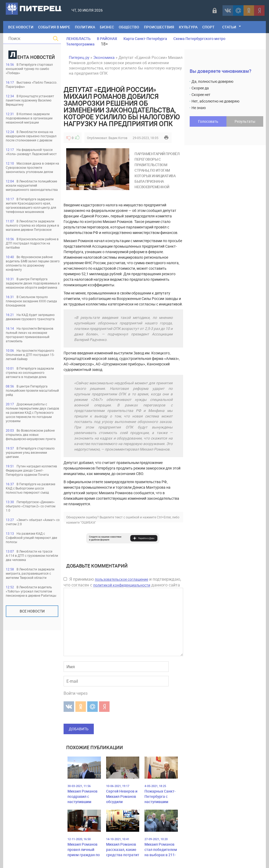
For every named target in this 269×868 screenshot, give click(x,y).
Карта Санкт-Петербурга (145, 39)
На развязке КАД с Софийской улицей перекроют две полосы (31, 538)
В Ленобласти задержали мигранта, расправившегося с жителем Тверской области (30, 573)
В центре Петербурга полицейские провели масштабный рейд (32, 390)
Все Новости (21, 27)
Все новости (32, 611)
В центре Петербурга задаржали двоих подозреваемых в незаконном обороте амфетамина (33, 283)
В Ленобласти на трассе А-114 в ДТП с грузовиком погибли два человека (32, 555)
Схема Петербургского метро (199, 39)
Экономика (104, 57)
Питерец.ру (79, 57)
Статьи (229, 27)
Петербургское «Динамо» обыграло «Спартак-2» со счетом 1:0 (31, 506)
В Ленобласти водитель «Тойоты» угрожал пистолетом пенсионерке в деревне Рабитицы (31, 591)
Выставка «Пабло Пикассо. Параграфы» (32, 84)
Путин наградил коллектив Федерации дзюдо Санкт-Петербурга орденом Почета (31, 470)
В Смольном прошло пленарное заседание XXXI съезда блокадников (31, 301)
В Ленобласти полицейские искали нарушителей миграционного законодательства (32, 185)
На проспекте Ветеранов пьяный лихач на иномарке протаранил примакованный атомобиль (30, 335)
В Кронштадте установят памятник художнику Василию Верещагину (30, 100)
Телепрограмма (80, 44)
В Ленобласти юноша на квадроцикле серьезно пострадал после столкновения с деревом (31, 136)
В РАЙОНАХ (107, 39)
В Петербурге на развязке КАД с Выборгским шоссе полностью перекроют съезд (30, 488)
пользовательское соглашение (121, 579)
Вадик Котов (118, 138)
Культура (188, 27)
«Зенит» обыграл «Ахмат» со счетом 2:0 (33, 522)
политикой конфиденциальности (122, 585)
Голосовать (208, 121)
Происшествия (159, 27)
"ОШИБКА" (88, 522)
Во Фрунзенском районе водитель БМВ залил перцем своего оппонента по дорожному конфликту (33, 263)
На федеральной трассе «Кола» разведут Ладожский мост (31, 152)
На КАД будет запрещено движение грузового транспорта (30, 317)
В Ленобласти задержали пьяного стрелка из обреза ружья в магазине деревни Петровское (32, 225)
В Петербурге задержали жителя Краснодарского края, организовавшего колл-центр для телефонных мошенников (31, 205)
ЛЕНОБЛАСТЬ (78, 39)
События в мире (54, 27)
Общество (129, 27)
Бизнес (107, 27)
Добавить (79, 729)
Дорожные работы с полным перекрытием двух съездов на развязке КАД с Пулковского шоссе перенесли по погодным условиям (32, 412)
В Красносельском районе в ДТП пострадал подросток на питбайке (32, 243)
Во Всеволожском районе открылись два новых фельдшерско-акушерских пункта (31, 435)
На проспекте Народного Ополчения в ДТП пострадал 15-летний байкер (30, 355)
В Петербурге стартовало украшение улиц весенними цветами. (30, 452)
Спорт (208, 27)
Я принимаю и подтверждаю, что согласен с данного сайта (122, 582)
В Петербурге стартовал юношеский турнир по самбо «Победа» (29, 69)
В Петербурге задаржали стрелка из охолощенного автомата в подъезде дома (30, 372)
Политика (85, 27)
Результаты (245, 121)
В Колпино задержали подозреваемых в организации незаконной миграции (29, 118)
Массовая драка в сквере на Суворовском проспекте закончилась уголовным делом (32, 167)
